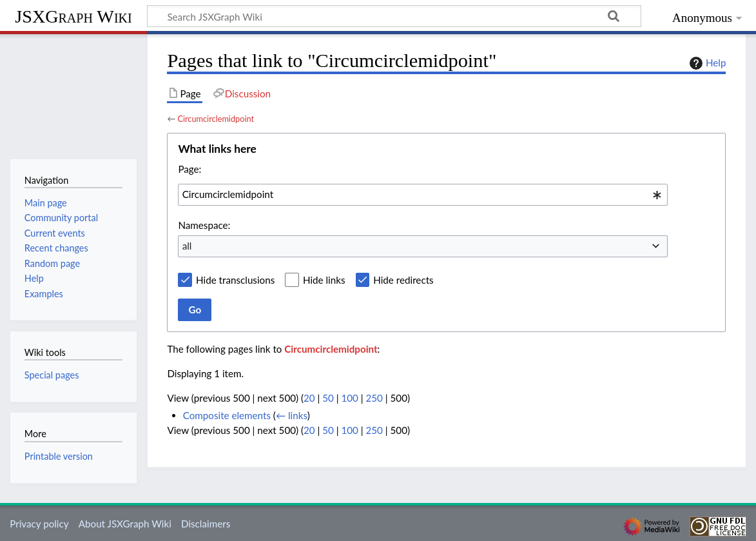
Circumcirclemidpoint (216, 119)
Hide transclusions (235, 280)
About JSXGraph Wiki (125, 524)
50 (328, 398)
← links (292, 415)
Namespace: (204, 225)
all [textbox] (187, 246)
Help (706, 63)
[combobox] (423, 195)
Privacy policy (39, 524)
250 (374, 398)
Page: (189, 169)
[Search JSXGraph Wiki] (394, 16)
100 (349, 398)
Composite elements (227, 415)
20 (309, 398)
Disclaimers (206, 524)
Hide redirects (403, 280)
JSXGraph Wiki (73, 16)
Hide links (324, 280)
